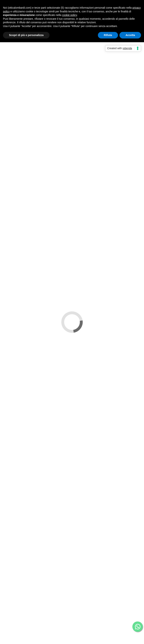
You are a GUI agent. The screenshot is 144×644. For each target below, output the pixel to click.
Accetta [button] (130, 35)
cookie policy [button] (69, 15)
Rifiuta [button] (108, 35)
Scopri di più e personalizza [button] (26, 35)
